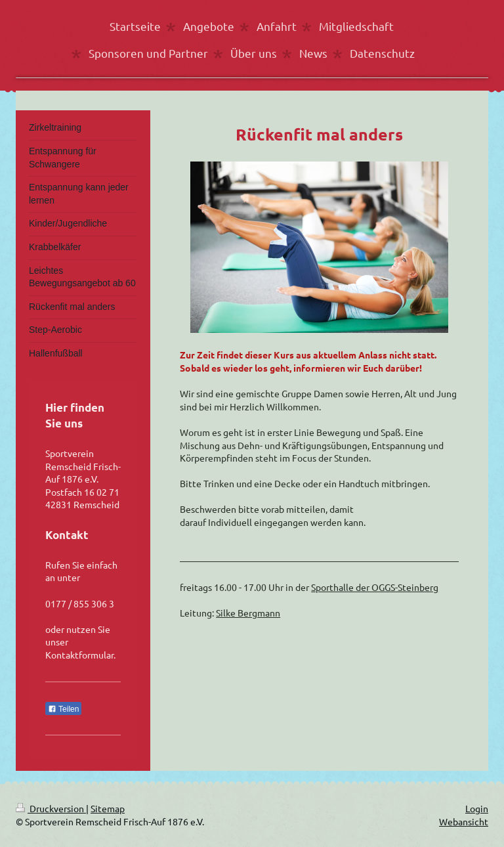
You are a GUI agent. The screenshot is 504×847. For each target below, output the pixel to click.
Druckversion (51, 808)
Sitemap (108, 808)
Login (477, 808)
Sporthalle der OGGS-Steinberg (375, 587)
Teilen (63, 709)
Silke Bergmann (248, 613)
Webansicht (464, 821)
